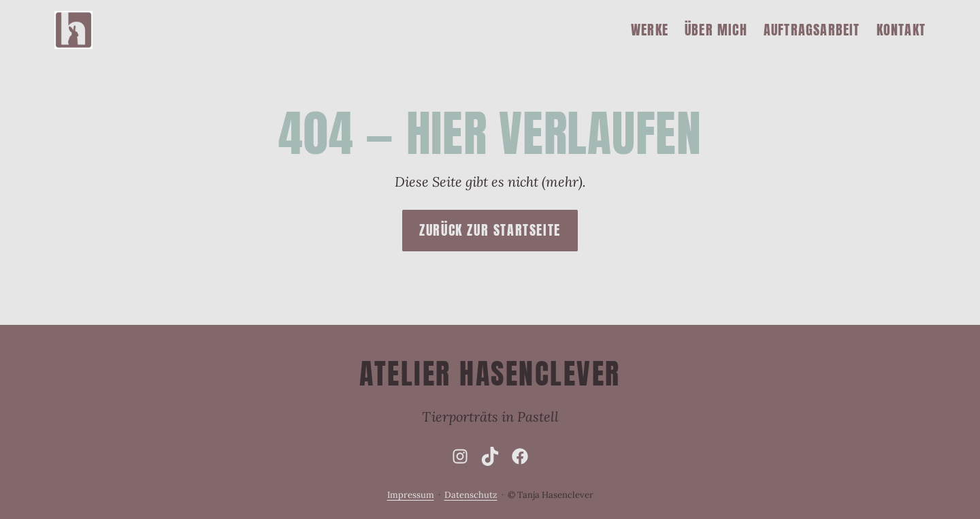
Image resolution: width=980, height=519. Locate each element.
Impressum (411, 495)
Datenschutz (471, 495)
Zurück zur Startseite (490, 230)
